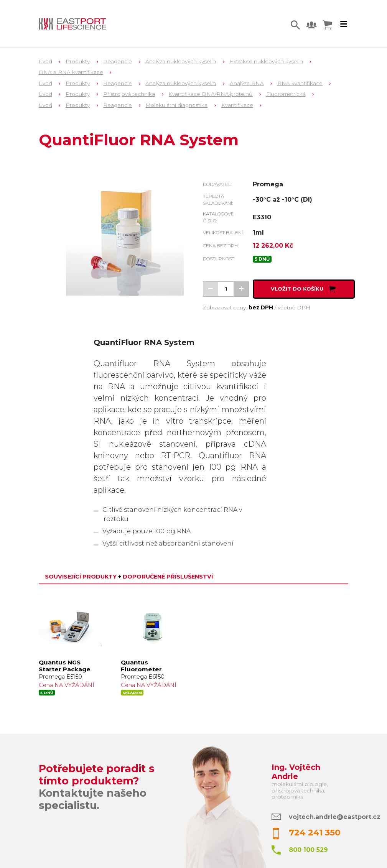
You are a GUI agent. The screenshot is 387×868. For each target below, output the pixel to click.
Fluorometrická (286, 94)
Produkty (78, 61)
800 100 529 (308, 850)
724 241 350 (315, 833)
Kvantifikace (237, 105)
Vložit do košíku (304, 289)
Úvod (45, 61)
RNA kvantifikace (300, 83)
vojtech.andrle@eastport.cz (335, 817)
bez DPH (261, 307)
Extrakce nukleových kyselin (266, 61)
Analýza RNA (247, 83)
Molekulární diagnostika (176, 105)
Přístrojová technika (129, 94)
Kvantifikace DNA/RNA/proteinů (210, 94)
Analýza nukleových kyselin (181, 61)
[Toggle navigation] (344, 24)
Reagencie (118, 61)
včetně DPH (294, 307)
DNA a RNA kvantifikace (71, 72)
